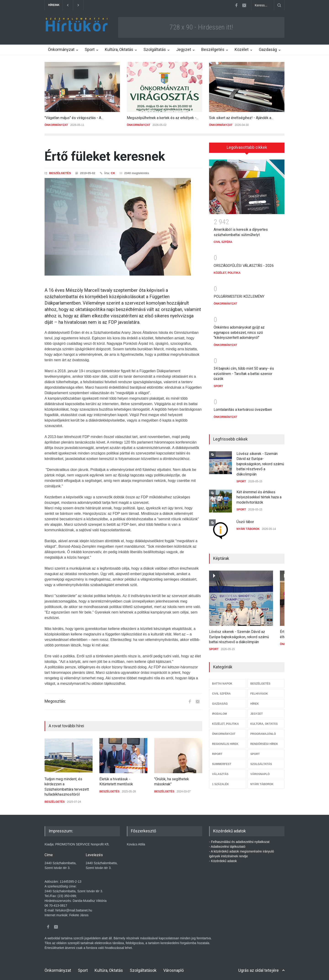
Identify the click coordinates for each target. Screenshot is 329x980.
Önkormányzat (61, 49)
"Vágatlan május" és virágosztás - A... (74, 118)
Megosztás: (55, 701)
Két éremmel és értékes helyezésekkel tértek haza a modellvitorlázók (259, 494)
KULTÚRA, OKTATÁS (264, 721)
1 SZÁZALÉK (220, 781)
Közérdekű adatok (224, 861)
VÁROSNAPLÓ (260, 771)
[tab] (247, 148)
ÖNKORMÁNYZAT (56, 125)
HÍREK (255, 701)
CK (113, 173)
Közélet (242, 49)
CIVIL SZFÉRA (223, 239)
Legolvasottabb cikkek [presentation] (247, 147)
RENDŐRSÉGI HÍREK (264, 741)
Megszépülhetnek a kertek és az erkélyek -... (163, 118)
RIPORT (217, 751)
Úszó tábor (245, 519)
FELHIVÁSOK (259, 691)
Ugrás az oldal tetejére (259, 970)
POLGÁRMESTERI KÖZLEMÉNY (239, 293)
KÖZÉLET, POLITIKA (227, 270)
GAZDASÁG (220, 701)
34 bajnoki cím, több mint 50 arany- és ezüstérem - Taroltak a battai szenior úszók (244, 370)
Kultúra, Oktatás (119, 49)
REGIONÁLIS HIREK (225, 741)
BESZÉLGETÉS (60, 173)
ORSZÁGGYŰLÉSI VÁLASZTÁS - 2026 (244, 262)
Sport (90, 49)
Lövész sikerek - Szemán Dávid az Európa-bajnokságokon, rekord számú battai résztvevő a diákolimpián (260, 461)
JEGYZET (257, 711)
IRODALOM (219, 711)
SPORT (218, 383)
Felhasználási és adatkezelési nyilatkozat (240, 842)
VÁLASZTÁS (220, 771)
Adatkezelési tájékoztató (228, 847)
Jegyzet (184, 49)
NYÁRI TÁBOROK (248, 526)
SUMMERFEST (222, 761)
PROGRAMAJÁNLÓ (263, 731)
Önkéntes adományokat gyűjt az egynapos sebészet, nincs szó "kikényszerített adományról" (239, 329)
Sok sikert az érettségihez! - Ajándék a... (241, 118)
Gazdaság (268, 49)
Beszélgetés (213, 49)
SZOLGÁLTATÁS (261, 761)
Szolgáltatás (155, 49)
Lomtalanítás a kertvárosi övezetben (243, 406)
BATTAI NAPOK (222, 680)
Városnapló (174, 970)
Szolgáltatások (143, 970)
